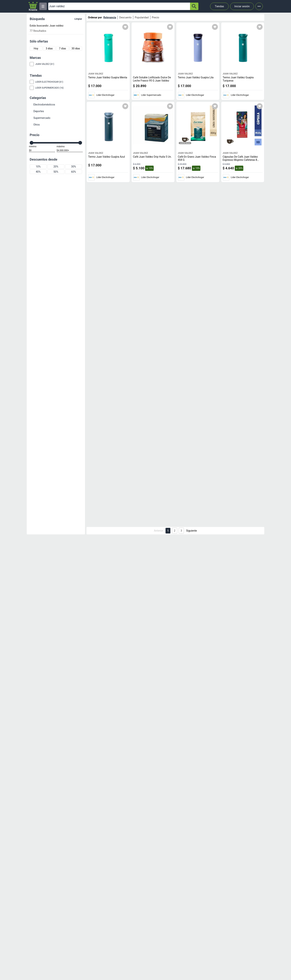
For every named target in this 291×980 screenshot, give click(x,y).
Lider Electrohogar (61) (49, 82)
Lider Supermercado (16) (49, 88)
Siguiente (192, 531)
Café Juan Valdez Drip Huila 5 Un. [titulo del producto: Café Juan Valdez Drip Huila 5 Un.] (152, 157)
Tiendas (219, 6)
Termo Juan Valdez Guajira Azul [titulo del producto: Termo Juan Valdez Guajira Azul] (107, 157)
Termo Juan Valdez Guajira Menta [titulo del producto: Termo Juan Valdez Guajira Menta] (108, 77)
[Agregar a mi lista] (125, 27)
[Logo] (33, 6)
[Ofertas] (119, 6)
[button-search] (194, 6)
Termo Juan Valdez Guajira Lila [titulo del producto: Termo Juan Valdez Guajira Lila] (196, 77)
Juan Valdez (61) (45, 64)
